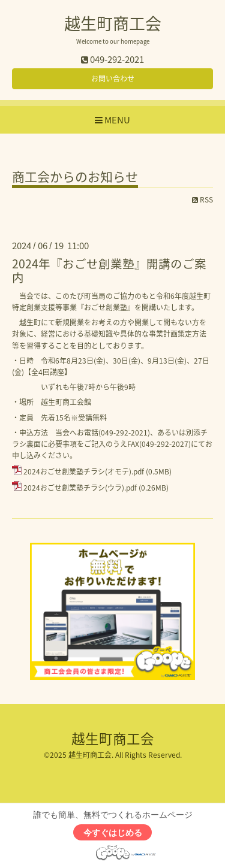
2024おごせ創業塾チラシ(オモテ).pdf (84, 471)
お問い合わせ (113, 78)
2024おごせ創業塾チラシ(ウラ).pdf (80, 488)
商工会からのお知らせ (75, 178)
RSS (202, 199)
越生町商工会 (113, 23)
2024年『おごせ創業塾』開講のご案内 (109, 270)
